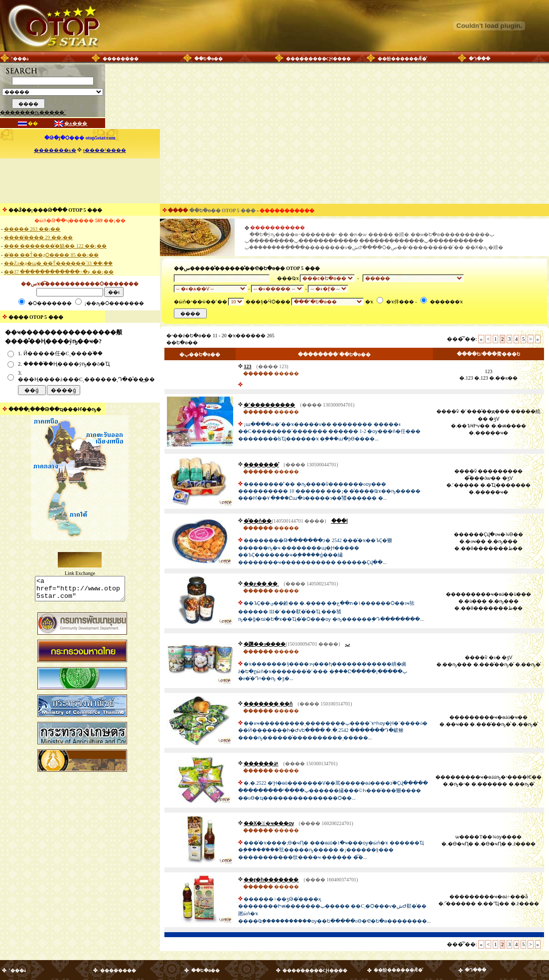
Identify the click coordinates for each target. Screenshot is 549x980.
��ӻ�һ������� (271, 880)
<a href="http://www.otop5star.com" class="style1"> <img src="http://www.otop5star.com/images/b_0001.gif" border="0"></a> (80, 591)
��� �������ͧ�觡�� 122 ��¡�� (55, 246)
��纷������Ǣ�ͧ (402, 59)
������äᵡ (261, 764)
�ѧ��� (76, 123)
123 (247, 366)
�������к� (55, 150)
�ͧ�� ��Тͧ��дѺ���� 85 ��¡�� (51, 255)
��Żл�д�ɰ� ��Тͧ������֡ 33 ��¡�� (58, 263)
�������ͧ (261, 465)
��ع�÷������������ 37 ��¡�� (59, 272)
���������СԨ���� (319, 59)
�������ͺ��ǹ (268, 704)
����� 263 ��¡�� (32, 229)
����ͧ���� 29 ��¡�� (38, 237)
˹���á (20, 59)
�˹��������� (269, 405)
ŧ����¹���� (105, 150)
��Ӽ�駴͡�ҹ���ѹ (269, 823)
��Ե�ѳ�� (208, 59)
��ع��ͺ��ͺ (261, 584)
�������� (121, 59)
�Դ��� (480, 59)
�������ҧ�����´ (33, 112)
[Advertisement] (80, 181)
